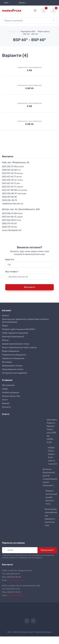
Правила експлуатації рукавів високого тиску (51, 497)
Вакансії (6, 403)
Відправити (29, 287)
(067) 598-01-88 (12, 213)
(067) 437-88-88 (15, 190)
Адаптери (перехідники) (13, 337)
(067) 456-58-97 (14, 194)
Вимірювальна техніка (12, 366)
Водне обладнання (11, 351)
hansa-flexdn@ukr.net (12, 230)
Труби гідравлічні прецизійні (15, 333)
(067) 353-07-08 (13, 167)
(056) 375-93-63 (9, 227)
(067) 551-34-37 (12, 173)
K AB (29, 70)
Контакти (6, 407)
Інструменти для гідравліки (15, 373)
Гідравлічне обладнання (13, 358)
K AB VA (29, 88)
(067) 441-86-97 (12, 217)
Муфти (5, 326)
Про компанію (8, 385)
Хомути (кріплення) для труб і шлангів (19, 348)
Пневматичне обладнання (14, 355)
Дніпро (21, 3)
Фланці (5, 340)
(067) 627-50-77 (11, 183)
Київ (5, 3)
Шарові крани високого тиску (16, 344)
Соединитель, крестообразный (29, 67)
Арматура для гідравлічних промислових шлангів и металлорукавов (25, 321)
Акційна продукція (10, 393)
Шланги (6, 316)
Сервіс (5, 389)
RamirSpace (47, 632)
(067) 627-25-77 (12, 187)
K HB (29, 106)
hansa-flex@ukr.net (15, 580)
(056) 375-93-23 (9, 224)
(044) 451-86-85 (9, 197)
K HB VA (30, 124)
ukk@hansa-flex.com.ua (13, 204)
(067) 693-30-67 (12, 180)
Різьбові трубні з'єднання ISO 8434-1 (19, 329)
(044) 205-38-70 (9, 200)
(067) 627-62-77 (12, 177)
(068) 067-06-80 (11, 170)
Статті (5, 400)
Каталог (7, 310)
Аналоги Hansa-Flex (11, 396)
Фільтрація (7, 362)
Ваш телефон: (12, 272)
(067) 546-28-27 (11, 220)
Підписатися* (47, 550)
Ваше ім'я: (10, 260)
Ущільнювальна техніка (13, 369)
